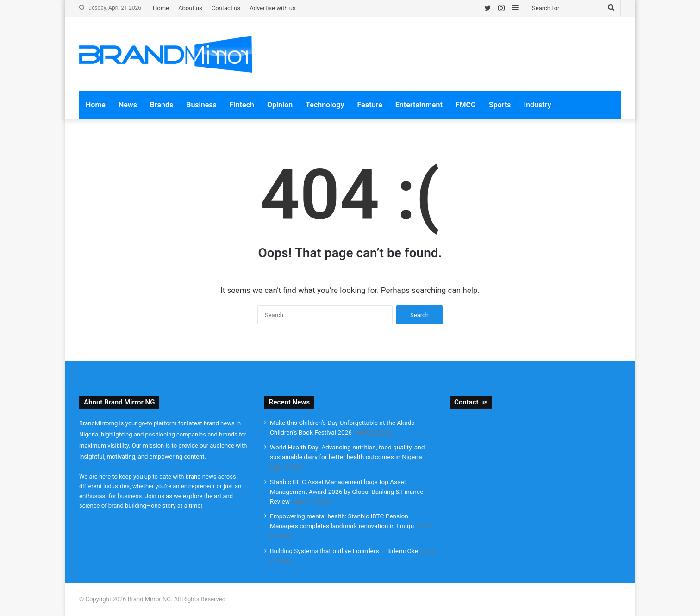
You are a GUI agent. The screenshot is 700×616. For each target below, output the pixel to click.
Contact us (226, 8)
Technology (325, 105)
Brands (162, 105)
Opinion (280, 105)
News (128, 105)
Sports (500, 105)
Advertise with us (272, 8)
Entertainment (419, 105)
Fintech (242, 105)
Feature (369, 105)
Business (201, 105)
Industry (538, 105)
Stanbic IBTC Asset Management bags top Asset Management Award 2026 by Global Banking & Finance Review (347, 492)
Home (161, 8)
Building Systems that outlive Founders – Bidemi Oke (344, 551)
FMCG (466, 105)
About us (190, 8)
